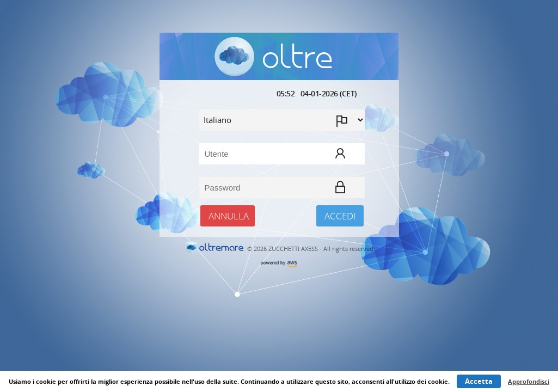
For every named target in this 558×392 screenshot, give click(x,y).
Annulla (229, 216)
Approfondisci (529, 381)
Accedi (340, 216)
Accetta (479, 381)
